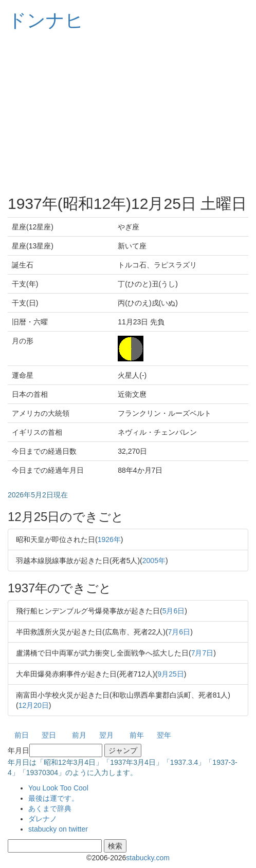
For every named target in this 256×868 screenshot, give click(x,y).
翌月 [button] (106, 735)
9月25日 (170, 674)
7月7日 (203, 653)
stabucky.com (148, 858)
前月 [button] (79, 735)
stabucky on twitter (58, 829)
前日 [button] (22, 735)
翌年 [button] (164, 735)
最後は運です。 (53, 798)
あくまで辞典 (50, 808)
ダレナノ (43, 819)
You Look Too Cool (58, 788)
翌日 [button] (49, 735)
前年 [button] (137, 735)
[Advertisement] (128, 113)
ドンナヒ (46, 20)
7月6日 (179, 632)
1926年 (109, 539)
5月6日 (174, 611)
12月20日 (34, 705)
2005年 (154, 561)
